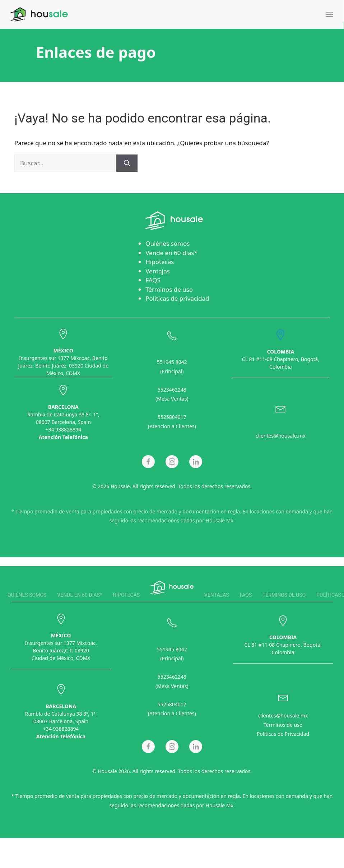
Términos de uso (169, 289)
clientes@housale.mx (281, 435)
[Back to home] (39, 14)
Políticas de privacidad (177, 298)
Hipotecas (160, 262)
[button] (329, 14)
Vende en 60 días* (171, 253)
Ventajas (158, 271)
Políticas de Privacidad (283, 733)
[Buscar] (127, 163)
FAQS (153, 280)
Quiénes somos (168, 243)
